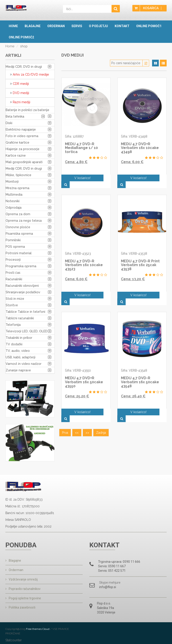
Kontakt (122, 26)
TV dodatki (14, 344)
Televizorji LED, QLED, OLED (27, 331)
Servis (77, 26)
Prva (65, 412)
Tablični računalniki (20, 318)
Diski (9, 123)
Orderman (56, 26)
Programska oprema (21, 266)
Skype (104, 583)
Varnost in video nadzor (24, 364)
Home (13, 26)
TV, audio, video (18, 351)
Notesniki (13, 201)
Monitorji (12, 182)
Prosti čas (13, 273)
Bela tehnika (15, 116)
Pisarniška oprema (19, 234)
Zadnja (101, 412)
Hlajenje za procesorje (23, 149)
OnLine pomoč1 (149, 26)
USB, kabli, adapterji (20, 357)
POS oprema (15, 247)
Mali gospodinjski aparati (24, 162)
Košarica (151, 8)
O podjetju (98, 26)
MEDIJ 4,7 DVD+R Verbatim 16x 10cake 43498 (140, 148)
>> (87, 412)
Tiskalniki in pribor (19, 338)
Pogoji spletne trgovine (23, 597)
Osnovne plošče (18, 227)
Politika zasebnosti (20, 606)
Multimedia (14, 195)
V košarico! (82, 178)
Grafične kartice (17, 142)
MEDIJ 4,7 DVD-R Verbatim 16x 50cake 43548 (140, 368)
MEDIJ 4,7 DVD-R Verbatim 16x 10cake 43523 (84, 258)
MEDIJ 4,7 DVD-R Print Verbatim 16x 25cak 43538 (140, 258)
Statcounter (14, 640)
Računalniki (14, 279)
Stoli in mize (15, 299)
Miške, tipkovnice (18, 175)
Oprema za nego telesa (24, 221)
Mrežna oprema (17, 188)
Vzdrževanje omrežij (21, 579)
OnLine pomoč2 (21, 37)
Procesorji (13, 260)
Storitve (12, 305)
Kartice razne (16, 156)
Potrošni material (19, 253)
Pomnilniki (13, 240)
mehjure (115, 583)
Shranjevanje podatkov (23, 292)
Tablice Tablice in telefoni (25, 312)
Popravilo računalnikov (23, 588)
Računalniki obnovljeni (22, 286)
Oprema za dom (18, 214)
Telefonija (13, 325)
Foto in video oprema (22, 136)
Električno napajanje (21, 129)
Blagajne (33, 26)
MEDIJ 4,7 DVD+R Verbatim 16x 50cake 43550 (84, 368)
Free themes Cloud (38, 628)
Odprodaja (14, 208)
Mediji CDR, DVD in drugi (24, 67)
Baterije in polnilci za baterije (27, 110)
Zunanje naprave (18, 370)
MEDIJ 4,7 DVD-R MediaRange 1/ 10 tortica (81, 148)
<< (77, 412)
